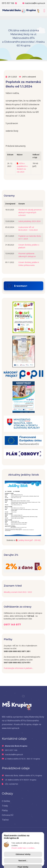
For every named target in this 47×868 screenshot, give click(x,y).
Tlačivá (5, 820)
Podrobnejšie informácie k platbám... (18, 668)
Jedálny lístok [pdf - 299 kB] (28, 540)
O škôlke (6, 801)
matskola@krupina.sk (34, 3)
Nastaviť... (23, 861)
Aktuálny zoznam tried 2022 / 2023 (18, 592)
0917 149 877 (12, 625)
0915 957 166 (9, 3)
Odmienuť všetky (23, 854)
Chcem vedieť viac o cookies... (23, 848)
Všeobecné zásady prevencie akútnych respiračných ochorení (30, 213)
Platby (5, 810)
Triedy (5, 806)
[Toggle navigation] (44, 10)
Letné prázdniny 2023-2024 (29, 221)
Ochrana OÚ (8, 815)
